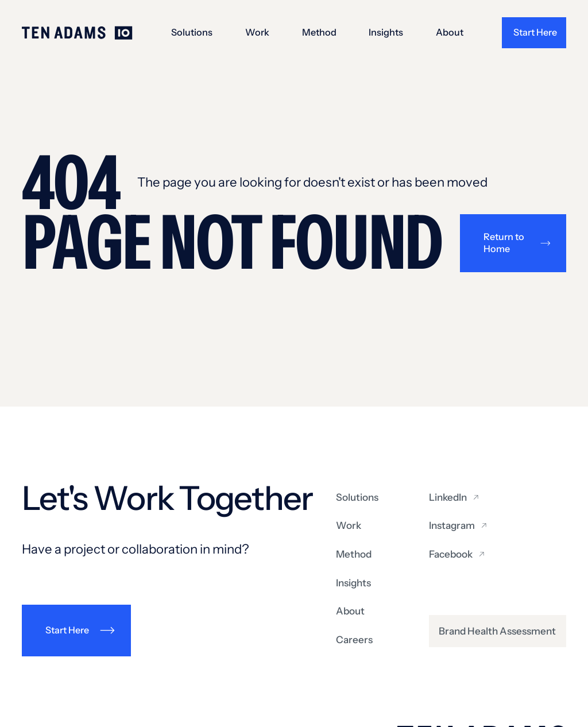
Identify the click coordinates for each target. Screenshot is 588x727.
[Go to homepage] (77, 33)
